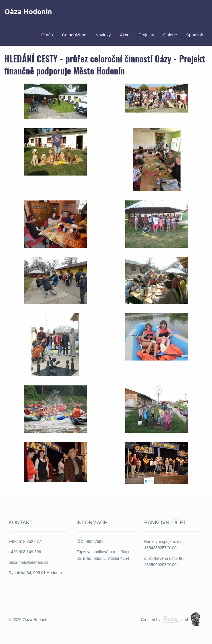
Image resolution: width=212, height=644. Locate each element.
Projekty (146, 34)
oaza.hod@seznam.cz (28, 562)
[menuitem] (47, 34)
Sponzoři (195, 34)
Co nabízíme (74, 34)
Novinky (103, 34)
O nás (47, 34)
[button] (55, 101)
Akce (125, 34)
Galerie (170, 34)
